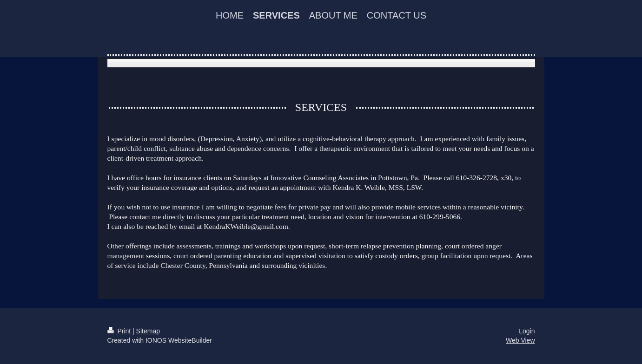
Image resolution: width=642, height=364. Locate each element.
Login (527, 331)
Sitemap (148, 331)
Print (120, 331)
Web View (520, 340)
